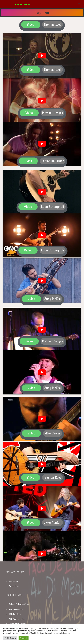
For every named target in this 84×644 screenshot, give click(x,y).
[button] (79, 4)
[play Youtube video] (42, 56)
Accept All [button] (24, 638)
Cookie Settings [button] (10, 638)
